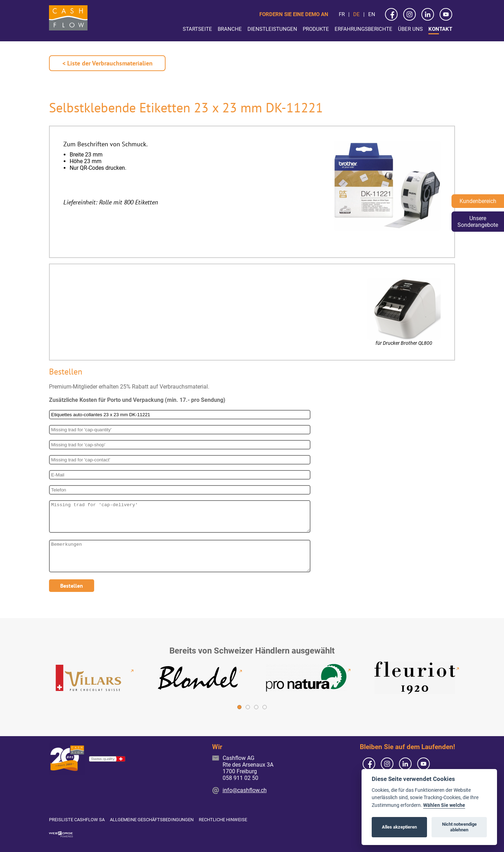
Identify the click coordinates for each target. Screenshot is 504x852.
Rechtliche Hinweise (223, 820)
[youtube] (446, 14)
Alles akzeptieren (399, 827)
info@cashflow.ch (245, 790)
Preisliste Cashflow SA (77, 820)
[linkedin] (428, 14)
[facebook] (391, 14)
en (372, 14)
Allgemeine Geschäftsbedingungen (152, 820)
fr (342, 14)
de (356, 14)
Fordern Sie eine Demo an (294, 14)
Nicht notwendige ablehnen (459, 827)
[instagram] (409, 14)
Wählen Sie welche (444, 805)
